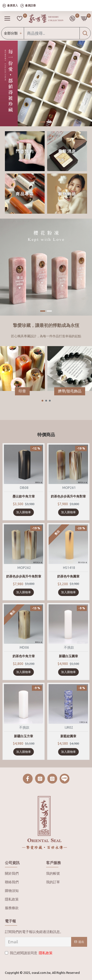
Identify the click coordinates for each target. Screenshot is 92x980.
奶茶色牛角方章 (24, 656)
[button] (42, 401)
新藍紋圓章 (68, 736)
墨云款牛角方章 (24, 496)
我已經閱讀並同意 (29, 953)
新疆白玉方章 (24, 736)
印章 (22, 391)
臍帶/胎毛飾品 (70, 391)
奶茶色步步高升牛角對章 (68, 496)
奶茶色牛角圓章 (68, 576)
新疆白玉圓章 (68, 656)
